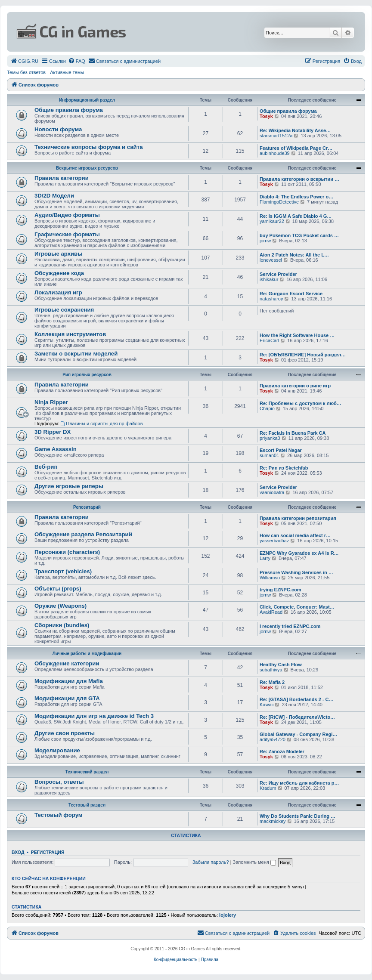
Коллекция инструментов (70, 334)
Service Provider (278, 274)
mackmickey (273, 821)
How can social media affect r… (295, 535)
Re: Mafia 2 (272, 682)
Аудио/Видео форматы (67, 215)
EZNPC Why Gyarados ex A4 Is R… (299, 553)
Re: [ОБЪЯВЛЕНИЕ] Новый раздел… (303, 355)
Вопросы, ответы (59, 782)
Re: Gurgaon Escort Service (291, 294)
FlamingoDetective (279, 202)
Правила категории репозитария (298, 518)
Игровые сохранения (64, 310)
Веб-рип (46, 467)
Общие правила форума (69, 110)
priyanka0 (270, 438)
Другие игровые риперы (69, 486)
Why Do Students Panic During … (298, 816)
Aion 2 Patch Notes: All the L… (294, 255)
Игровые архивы (58, 254)
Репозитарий (87, 507)
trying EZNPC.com (281, 590)
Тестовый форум (59, 815)
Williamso (270, 578)
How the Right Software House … (297, 335)
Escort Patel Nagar (281, 450)
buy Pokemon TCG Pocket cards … (299, 235)
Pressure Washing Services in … (296, 572)
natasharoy (271, 299)
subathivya (271, 670)
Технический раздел (87, 772)
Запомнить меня (254, 862)
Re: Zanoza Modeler (282, 751)
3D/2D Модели (54, 196)
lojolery (228, 915)
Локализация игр (58, 292)
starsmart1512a (276, 136)
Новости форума (58, 129)
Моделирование (57, 750)
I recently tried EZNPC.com (290, 626)
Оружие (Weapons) (60, 606)
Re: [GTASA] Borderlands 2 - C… (297, 699)
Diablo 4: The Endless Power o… (296, 197)
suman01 (269, 455)
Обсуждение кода (59, 273)
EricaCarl (269, 340)
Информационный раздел (87, 100)
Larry (265, 558)
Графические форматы (67, 234)
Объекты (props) (58, 589)
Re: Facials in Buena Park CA (293, 433)
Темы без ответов (26, 72)
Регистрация (48, 852)
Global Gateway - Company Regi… (298, 734)
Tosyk (266, 116)
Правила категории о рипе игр (295, 386)
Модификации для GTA (67, 698)
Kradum (268, 788)
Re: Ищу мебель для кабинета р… (299, 783)
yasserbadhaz (274, 541)
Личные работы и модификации (87, 654)
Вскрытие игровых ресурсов (87, 168)
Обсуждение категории (67, 663)
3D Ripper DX (53, 432)
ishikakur (269, 279)
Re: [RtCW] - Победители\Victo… (297, 717)
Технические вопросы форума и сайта (89, 147)
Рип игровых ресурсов (87, 375)
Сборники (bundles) (62, 625)
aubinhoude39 (275, 153)
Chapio (267, 408)
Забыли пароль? (211, 862)
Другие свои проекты (65, 733)
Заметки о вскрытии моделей (76, 354)
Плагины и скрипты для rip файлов (101, 424)
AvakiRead (271, 612)
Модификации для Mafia (69, 681)
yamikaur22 (272, 221)
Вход (18, 852)
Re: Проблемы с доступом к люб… (301, 403)
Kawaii (267, 705)
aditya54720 (273, 739)
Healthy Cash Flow (281, 665)
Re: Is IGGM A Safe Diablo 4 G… (296, 216)
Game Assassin (56, 449)
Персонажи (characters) (67, 552)
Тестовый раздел (87, 805)
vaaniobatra (272, 492)
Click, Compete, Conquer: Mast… (297, 607)
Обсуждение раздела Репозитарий (83, 534)
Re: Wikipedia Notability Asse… (295, 130)
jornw (265, 241)
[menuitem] (24, 61)
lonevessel (271, 260)
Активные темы (67, 72)
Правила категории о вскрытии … (299, 179)
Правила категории (62, 178)
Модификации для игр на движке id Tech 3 (94, 716)
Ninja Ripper (51, 402)
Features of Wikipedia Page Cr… (296, 148)
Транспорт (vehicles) (63, 571)
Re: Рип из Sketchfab (284, 468)
